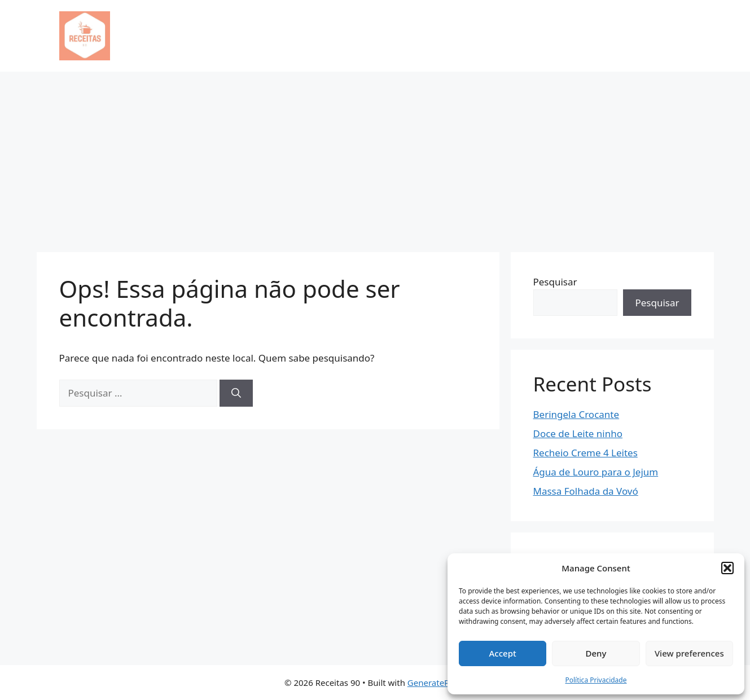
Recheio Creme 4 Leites (585, 453)
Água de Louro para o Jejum (596, 472)
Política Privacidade (596, 680)
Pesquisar (555, 282)
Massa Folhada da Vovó (586, 491)
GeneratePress (437, 683)
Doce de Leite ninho (578, 433)
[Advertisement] (375, 156)
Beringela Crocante (576, 414)
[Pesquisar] (236, 393)
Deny (596, 653)
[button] (727, 568)
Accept (503, 653)
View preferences (689, 653)
